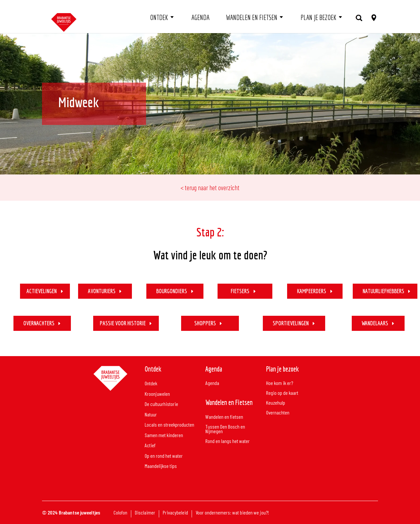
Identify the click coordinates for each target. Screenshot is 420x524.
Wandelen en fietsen (252, 17)
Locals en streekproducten (169, 425)
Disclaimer (145, 513)
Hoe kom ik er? (280, 383)
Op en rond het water (164, 456)
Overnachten (278, 413)
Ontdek (159, 17)
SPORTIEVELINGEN (291, 323)
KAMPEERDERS (312, 291)
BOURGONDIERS (172, 291)
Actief (150, 445)
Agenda (200, 17)
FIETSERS (240, 291)
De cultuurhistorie (161, 404)
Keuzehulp (276, 403)
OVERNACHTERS (39, 323)
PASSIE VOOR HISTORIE (123, 323)
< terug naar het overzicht (210, 187)
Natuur (151, 415)
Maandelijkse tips (161, 466)
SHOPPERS (205, 323)
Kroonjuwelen (157, 394)
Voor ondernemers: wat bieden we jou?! (232, 513)
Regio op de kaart (282, 393)
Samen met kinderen (164, 435)
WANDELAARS (375, 323)
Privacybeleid (175, 513)
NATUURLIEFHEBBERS (383, 291)
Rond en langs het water (228, 441)
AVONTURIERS (102, 291)
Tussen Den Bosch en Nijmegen (225, 429)
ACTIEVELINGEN (42, 291)
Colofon (120, 513)
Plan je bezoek (318, 17)
